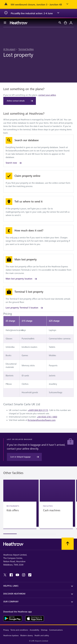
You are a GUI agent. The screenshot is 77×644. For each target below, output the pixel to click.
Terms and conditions (19, 630)
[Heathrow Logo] (19, 23)
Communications (56, 630)
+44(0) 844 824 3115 (38, 410)
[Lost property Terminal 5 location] (38, 299)
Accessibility (34, 630)
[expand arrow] (67, 4)
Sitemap (44, 630)
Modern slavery (27, 636)
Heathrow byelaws (11, 636)
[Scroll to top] (68, 544)
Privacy (6, 630)
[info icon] (6, 13)
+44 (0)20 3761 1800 (47, 417)
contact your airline (47, 95)
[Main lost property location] (38, 268)
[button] (21, 503)
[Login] (71, 23)
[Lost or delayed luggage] (24, 457)
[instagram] (24, 575)
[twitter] (5, 575)
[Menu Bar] (5, 23)
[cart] (65, 23)
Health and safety (42, 636)
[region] (38, 507)
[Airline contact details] (20, 101)
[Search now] (38, 151)
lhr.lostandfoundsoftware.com (42, 420)
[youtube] (17, 575)
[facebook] (11, 575)
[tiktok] (30, 575)
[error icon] (6, 4)
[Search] (60, 23)
